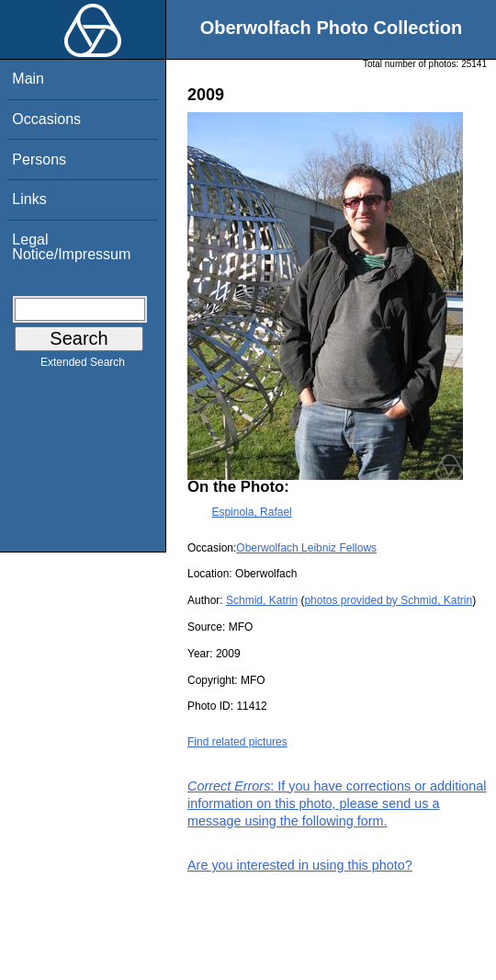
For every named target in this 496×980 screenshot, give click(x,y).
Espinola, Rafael (251, 512)
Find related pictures (237, 742)
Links (29, 199)
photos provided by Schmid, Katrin (388, 600)
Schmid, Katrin (262, 600)
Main (28, 79)
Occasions (46, 119)
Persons (39, 160)
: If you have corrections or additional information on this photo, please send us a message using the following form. (337, 803)
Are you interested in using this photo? (300, 865)
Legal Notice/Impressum (71, 247)
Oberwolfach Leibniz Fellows (306, 548)
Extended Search (83, 366)
